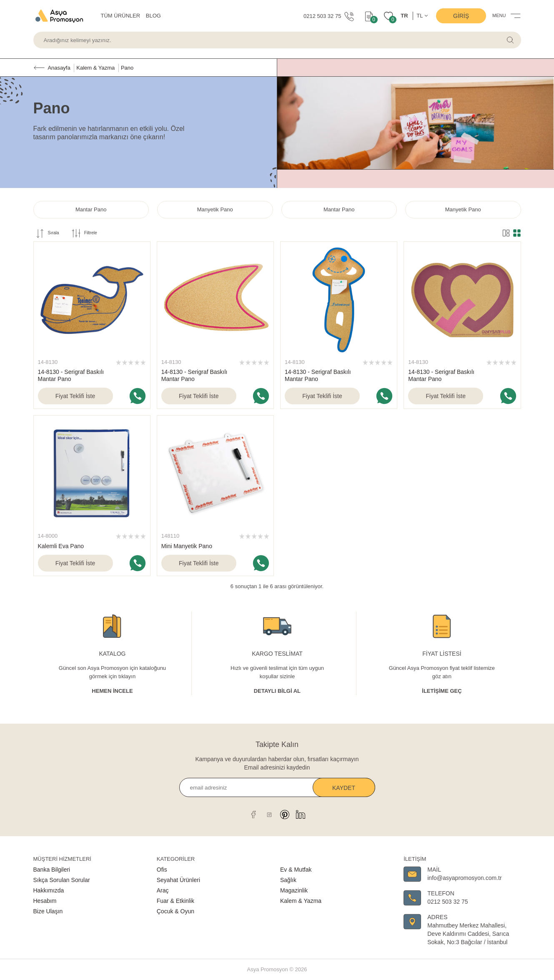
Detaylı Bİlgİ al (277, 691)
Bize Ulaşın (48, 911)
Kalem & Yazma (301, 901)
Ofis (162, 870)
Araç (163, 890)
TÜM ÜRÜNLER (121, 16)
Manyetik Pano (215, 209)
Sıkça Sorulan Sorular (62, 880)
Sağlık (288, 880)
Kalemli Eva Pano (61, 546)
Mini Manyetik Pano (187, 546)
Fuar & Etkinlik (175, 901)
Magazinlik (294, 890)
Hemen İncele (112, 691)
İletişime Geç (442, 691)
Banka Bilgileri (52, 870)
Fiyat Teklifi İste (75, 396)
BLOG (153, 16)
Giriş (461, 16)
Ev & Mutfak (296, 870)
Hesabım (45, 901)
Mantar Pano (91, 209)
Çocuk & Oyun (175, 911)
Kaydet (344, 788)
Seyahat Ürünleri (178, 880)
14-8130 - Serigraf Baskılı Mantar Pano (71, 375)
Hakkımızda (49, 890)
